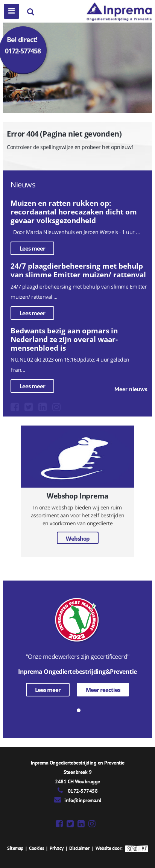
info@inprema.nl (83, 800)
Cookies (36, 848)
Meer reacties (103, 690)
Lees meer (32, 248)
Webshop (78, 538)
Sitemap (15, 848)
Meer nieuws (131, 389)
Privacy (57, 848)
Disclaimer (79, 848)
